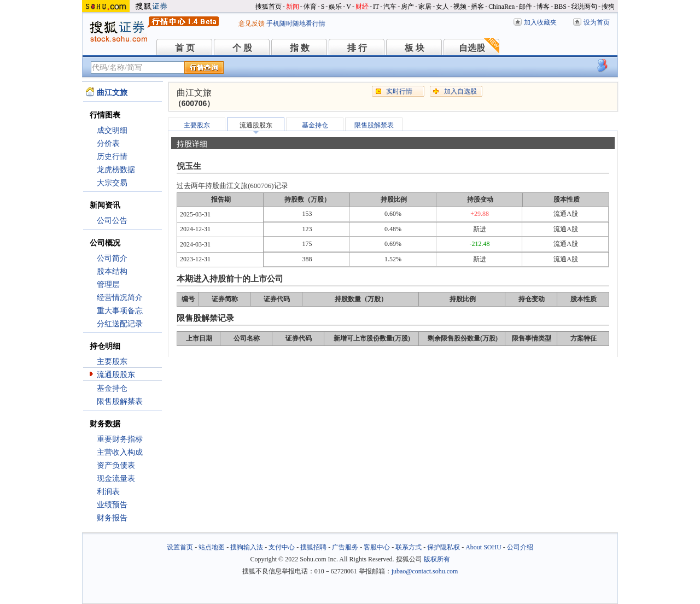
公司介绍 (520, 547)
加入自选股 (460, 91)
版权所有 (437, 559)
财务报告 (112, 518)
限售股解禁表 (120, 401)
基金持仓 (112, 388)
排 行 (357, 48)
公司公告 (112, 221)
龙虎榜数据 (116, 170)
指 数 (300, 48)
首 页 (185, 48)
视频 (460, 7)
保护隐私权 (444, 547)
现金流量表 (116, 479)
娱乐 (335, 7)
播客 (477, 7)
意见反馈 (252, 24)
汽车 (390, 7)
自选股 (472, 48)
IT (376, 7)
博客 (543, 7)
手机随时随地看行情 (296, 24)
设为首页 (597, 22)
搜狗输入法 (247, 547)
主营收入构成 (120, 452)
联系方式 (409, 547)
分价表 (108, 143)
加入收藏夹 (540, 22)
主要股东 (112, 362)
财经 (362, 7)
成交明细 (112, 130)
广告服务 (345, 547)
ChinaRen (501, 7)
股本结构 (112, 271)
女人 (442, 7)
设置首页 (180, 547)
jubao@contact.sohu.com (425, 571)
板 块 (415, 48)
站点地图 (212, 547)
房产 (407, 7)
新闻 (293, 7)
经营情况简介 (120, 298)
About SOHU (483, 547)
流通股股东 (116, 375)
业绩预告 (112, 505)
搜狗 (608, 7)
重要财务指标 (120, 439)
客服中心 (377, 547)
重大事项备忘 (120, 311)
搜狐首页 (269, 7)
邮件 (526, 7)
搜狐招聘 (313, 547)
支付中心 (282, 547)
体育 (310, 7)
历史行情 (112, 157)
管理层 (108, 285)
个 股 (242, 48)
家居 (425, 7)
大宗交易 (112, 183)
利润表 (108, 492)
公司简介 (112, 258)
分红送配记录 (120, 324)
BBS (560, 7)
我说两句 (584, 7)
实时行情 (399, 91)
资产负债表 (116, 465)
